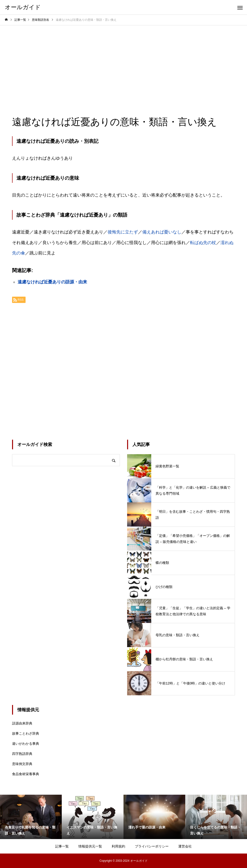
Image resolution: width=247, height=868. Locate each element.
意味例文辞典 (22, 764)
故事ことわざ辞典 (26, 733)
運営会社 (185, 846)
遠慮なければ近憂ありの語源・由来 (52, 282)
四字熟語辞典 (22, 754)
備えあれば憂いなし (162, 232)
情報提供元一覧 (90, 846)
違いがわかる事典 (26, 744)
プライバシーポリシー (152, 846)
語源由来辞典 (22, 723)
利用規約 (118, 846)
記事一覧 (62, 846)
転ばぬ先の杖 (203, 243)
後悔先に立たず (123, 232)
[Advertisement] (123, 62)
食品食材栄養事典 (26, 774)
